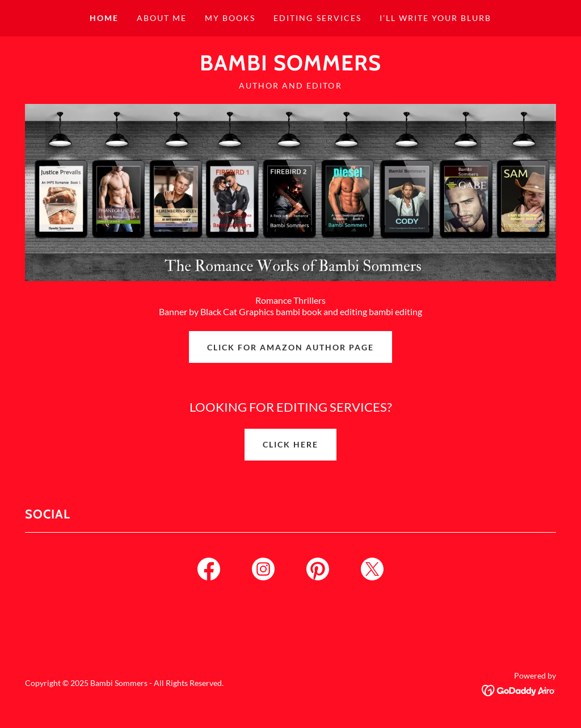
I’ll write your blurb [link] (435, 18)
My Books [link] (230, 18)
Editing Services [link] (317, 18)
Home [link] (104, 18)
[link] (290, 67)
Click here (290, 444)
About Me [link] (162, 18)
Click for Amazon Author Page (290, 347)
